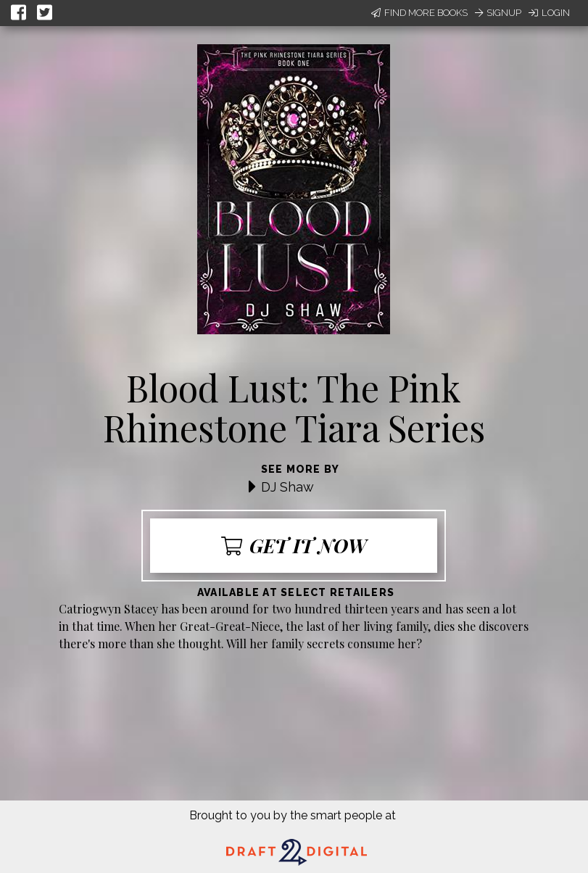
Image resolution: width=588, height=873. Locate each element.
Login (549, 13)
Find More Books (419, 13)
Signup (498, 13)
